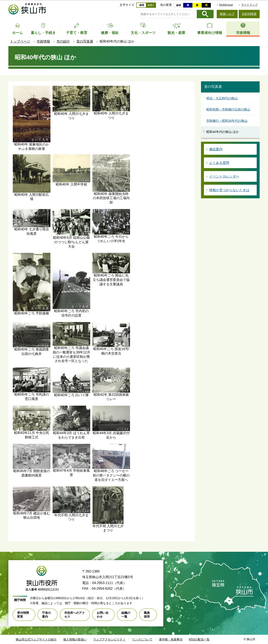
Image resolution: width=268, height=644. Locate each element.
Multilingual (226, 5)
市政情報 (43, 41)
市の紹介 (63, 41)
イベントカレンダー (224, 176)
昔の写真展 (85, 41)
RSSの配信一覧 (199, 639)
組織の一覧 (126, 615)
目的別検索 (249, 14)
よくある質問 (219, 163)
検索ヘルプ (227, 14)
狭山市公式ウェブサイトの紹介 (36, 639)
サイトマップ (249, 5)
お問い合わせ (103, 615)
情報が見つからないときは (229, 190)
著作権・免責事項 (171, 639)
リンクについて (142, 639)
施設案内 (216, 149)
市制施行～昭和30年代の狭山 (227, 121)
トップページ (20, 41)
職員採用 (147, 615)
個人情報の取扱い (75, 639)
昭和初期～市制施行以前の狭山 (228, 109)
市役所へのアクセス (75, 615)
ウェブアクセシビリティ (109, 639)
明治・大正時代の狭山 (222, 98)
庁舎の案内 (46, 615)
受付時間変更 (23, 615)
